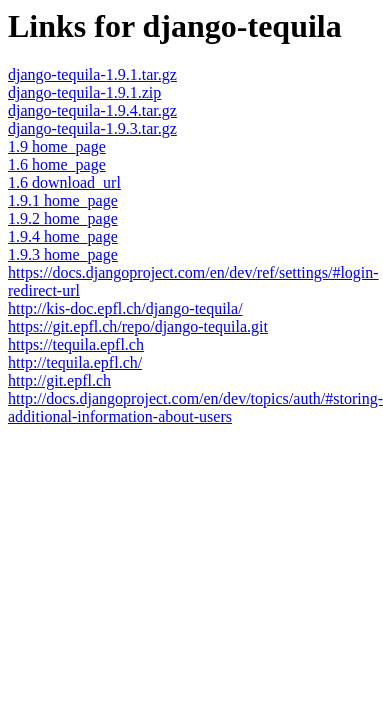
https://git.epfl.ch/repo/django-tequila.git (138, 326)
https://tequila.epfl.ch (76, 344)
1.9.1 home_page (63, 200)
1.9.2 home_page (63, 218)
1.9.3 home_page (63, 254)
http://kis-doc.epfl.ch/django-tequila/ (125, 308)
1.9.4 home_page (63, 236)
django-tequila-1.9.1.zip (84, 92)
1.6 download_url (64, 182)
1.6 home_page (57, 164)
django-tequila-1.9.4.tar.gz (92, 110)
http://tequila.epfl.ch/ (75, 362)
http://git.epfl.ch (59, 380)
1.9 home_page (57, 146)
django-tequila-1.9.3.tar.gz (92, 128)
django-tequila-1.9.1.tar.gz (92, 74)
